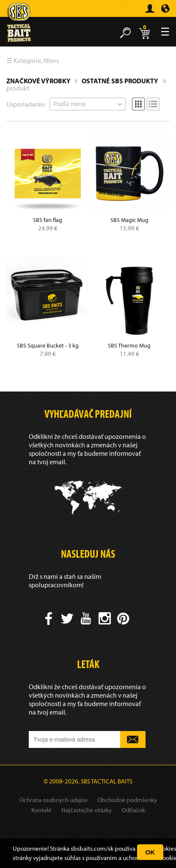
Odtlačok (133, 810)
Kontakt (41, 810)
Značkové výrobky (38, 81)
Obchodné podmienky (127, 800)
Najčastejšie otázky (87, 810)
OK (150, 852)
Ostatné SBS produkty (120, 81)
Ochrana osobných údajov (54, 800)
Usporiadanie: (26, 104)
